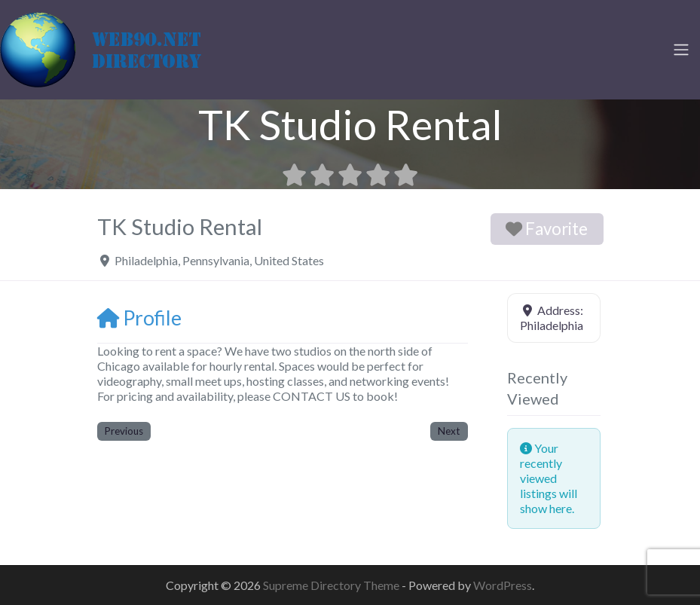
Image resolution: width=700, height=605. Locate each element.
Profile (139, 318)
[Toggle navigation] (681, 50)
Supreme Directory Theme (332, 585)
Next (449, 431)
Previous (124, 431)
